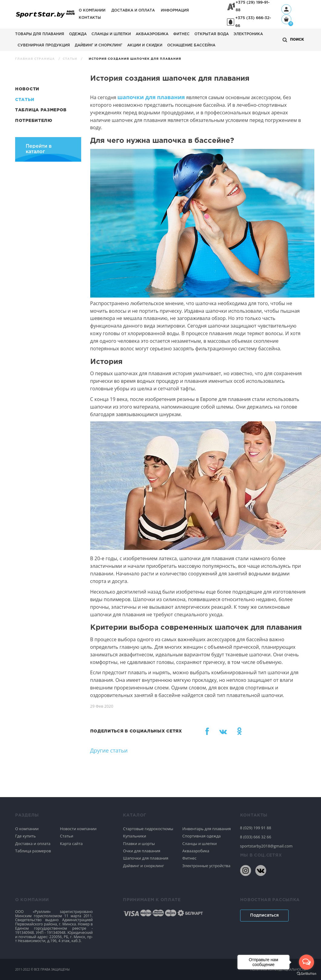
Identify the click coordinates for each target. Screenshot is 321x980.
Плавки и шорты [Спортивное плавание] (139, 844)
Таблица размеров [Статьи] (41, 110)
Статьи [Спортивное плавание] (67, 836)
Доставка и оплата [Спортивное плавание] (33, 844)
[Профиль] (286, 9)
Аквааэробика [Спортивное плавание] (196, 851)
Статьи (71, 59)
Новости (27, 89)
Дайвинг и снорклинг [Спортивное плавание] (143, 866)
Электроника (248, 34)
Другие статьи (109, 750)
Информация (175, 10)
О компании (92, 10)
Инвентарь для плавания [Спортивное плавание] (207, 829)
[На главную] (45, 17)
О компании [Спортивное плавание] (27, 829)
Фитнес (181, 34)
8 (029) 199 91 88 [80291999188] (256, 828)
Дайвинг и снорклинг (99, 45)
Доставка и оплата (133, 10)
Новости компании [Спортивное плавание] (78, 829)
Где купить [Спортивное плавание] (25, 836)
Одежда (78, 34)
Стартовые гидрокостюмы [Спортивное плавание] (148, 829)
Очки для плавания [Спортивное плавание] (142, 851)
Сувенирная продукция (44, 45)
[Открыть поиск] (293, 40)
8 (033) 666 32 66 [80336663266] (256, 837)
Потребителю (34, 121)
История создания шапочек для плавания (135, 59)
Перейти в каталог (39, 149)
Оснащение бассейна (191, 45)
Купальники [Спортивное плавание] (134, 836)
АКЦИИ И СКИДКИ (145, 45)
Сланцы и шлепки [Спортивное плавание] (200, 844)
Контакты (90, 18)
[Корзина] (286, 20)
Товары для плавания (40, 34)
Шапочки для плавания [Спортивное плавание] (146, 858)
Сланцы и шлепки (111, 34)
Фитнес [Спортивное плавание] (189, 858)
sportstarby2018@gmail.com (266, 846)
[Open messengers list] (306, 962)
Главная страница (36, 59)
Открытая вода (212, 34)
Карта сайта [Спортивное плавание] (71, 844)
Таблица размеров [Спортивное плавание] (33, 851)
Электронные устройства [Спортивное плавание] (206, 866)
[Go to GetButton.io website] (306, 974)
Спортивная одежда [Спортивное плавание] (202, 836)
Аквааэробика (152, 34)
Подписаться (264, 915)
